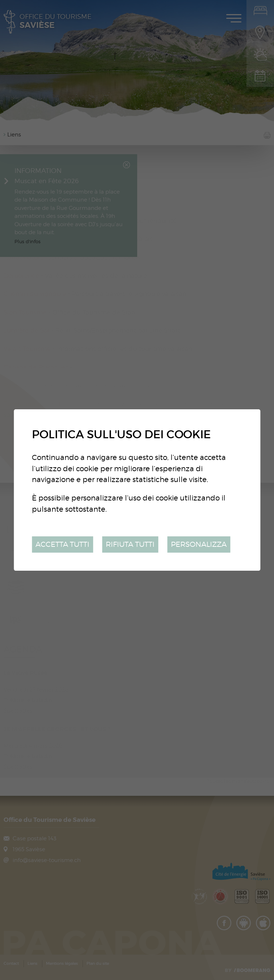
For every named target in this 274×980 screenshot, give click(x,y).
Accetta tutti (62, 544)
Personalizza (199, 544)
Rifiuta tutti (130, 544)
